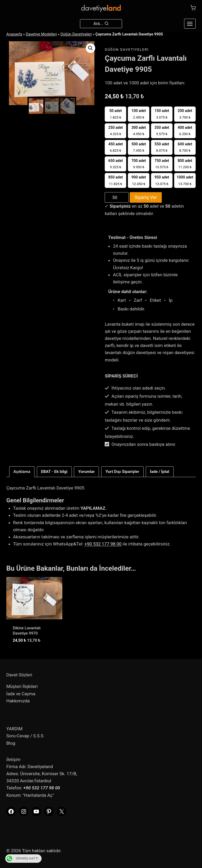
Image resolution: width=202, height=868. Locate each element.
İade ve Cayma (21, 694)
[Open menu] (190, 24)
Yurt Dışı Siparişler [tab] (122, 472)
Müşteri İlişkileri (22, 686)
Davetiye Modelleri (41, 34)
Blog (11, 743)
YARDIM (14, 729)
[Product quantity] (117, 197)
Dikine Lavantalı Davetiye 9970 (27, 631)
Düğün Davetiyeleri (76, 34)
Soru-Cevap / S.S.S (25, 736)
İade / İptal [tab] (160, 472)
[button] (90, 48)
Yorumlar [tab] (86, 472)
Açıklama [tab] (22, 472)
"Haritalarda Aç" (38, 795)
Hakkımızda (18, 701)
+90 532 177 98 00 (103, 544)
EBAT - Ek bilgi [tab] (54, 472)
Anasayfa (14, 34)
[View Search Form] (101, 24)
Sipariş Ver (146, 197)
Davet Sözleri (19, 675)
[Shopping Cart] (193, 8)
